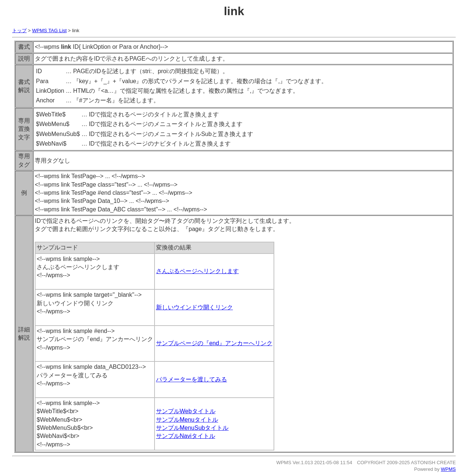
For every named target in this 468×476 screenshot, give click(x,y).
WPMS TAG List (49, 30)
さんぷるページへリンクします (197, 271)
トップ (19, 30)
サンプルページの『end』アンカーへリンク (214, 343)
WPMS (448, 469)
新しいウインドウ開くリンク (194, 307)
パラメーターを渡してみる (191, 379)
